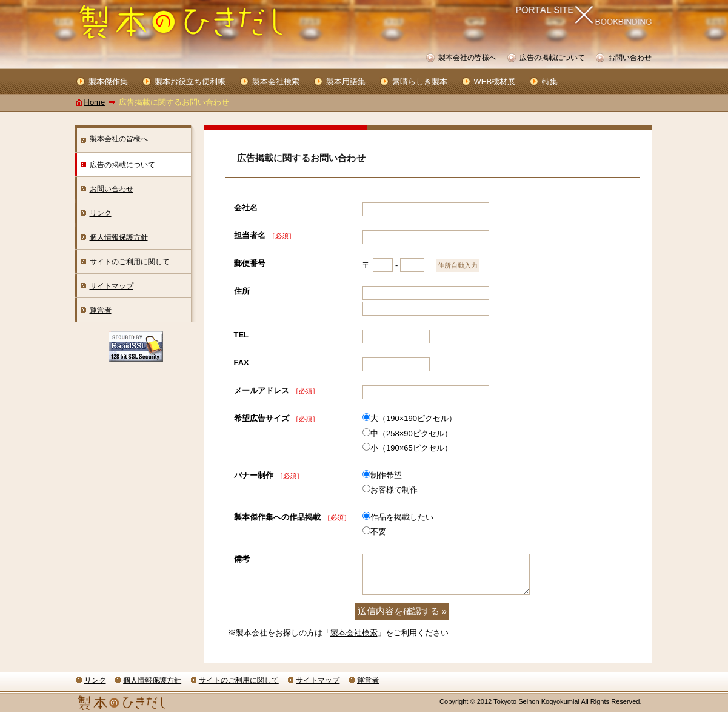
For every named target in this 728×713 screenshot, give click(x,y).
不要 (378, 532)
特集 (550, 81)
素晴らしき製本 (420, 81)
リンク (101, 213)
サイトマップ (112, 286)
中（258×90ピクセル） (411, 433)
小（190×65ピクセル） (411, 448)
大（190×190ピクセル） (413, 418)
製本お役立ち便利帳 (190, 81)
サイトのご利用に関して (130, 262)
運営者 (101, 310)
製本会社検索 (354, 633)
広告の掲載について (122, 165)
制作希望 (386, 475)
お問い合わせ (112, 189)
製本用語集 (346, 81)
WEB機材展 (495, 81)
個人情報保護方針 (119, 237)
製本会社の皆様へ (119, 139)
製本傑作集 (108, 81)
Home (95, 102)
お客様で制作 (394, 490)
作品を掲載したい (402, 517)
